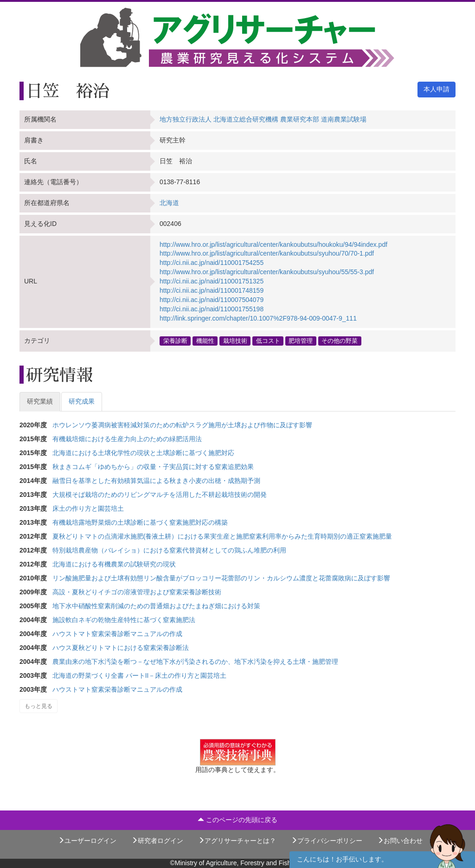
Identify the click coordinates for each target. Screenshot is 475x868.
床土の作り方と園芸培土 (88, 508)
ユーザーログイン (87, 841)
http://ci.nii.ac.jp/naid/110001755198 (212, 309)
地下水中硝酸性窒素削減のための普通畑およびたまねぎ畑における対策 (156, 606)
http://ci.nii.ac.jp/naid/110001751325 (212, 281)
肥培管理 (301, 341)
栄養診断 (175, 341)
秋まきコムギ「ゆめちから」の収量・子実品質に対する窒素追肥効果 (153, 467)
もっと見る (39, 706)
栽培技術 (235, 341)
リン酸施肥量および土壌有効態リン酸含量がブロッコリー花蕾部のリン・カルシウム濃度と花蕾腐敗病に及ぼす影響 (221, 578)
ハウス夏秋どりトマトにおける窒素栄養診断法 (121, 648)
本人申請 (436, 89)
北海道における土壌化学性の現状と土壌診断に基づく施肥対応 (143, 453)
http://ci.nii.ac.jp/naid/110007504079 (212, 300)
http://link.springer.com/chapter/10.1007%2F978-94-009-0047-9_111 (258, 318)
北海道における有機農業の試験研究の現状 (114, 564)
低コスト (268, 341)
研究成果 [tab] (82, 401)
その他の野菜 (340, 341)
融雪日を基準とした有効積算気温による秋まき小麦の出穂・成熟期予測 (156, 481)
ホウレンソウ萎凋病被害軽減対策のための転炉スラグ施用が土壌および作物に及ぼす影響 (182, 425)
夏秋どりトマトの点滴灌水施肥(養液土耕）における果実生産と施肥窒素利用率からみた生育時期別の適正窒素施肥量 (222, 536)
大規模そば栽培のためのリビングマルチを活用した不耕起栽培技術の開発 (160, 495)
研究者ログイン (157, 841)
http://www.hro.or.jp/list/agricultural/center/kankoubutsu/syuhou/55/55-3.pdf (267, 272)
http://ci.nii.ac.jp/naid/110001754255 (212, 263)
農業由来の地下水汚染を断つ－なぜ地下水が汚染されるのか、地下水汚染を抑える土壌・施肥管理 (195, 662)
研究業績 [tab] (40, 401)
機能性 (205, 341)
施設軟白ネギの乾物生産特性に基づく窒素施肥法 (124, 620)
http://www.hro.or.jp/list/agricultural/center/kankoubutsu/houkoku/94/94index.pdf (273, 244)
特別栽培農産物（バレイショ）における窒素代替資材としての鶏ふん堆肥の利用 (169, 550)
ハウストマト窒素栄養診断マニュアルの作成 (117, 634)
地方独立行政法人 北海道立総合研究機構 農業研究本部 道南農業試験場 (263, 119)
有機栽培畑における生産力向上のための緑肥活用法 (127, 439)
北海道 (169, 203)
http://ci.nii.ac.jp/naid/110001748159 (212, 290)
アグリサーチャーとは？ (237, 841)
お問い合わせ (400, 841)
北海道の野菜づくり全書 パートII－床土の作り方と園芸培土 (140, 675)
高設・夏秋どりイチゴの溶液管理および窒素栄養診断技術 (137, 592)
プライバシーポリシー (327, 841)
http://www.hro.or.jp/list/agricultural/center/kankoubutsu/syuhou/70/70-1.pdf (267, 253)
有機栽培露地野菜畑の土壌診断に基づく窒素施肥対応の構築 (140, 522)
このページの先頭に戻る (237, 820)
